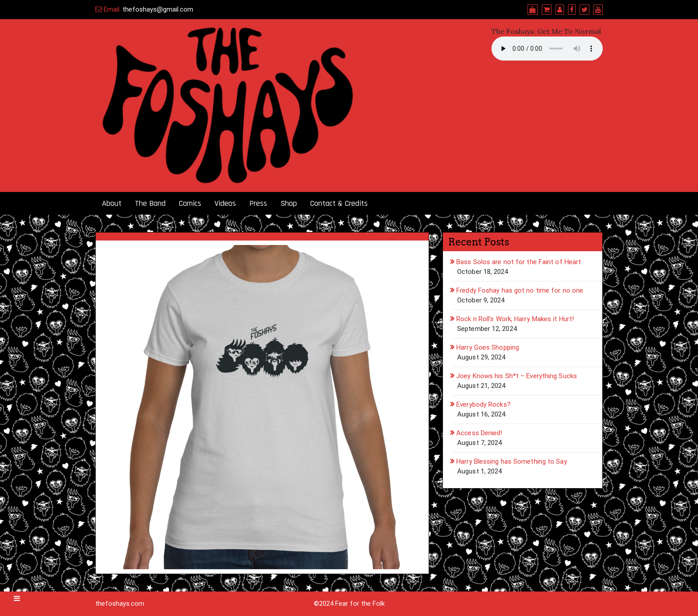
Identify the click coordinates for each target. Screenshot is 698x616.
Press (258, 203)
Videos (225, 203)
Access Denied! (479, 433)
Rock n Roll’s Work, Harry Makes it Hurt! (515, 319)
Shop (289, 203)
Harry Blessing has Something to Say (512, 461)
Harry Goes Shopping (488, 347)
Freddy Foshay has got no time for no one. (520, 290)
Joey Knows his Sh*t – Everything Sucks (517, 376)
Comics (190, 203)
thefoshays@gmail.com (158, 9)
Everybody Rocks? (483, 404)
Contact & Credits (339, 203)
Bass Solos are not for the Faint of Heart (519, 262)
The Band (150, 203)
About (112, 203)
